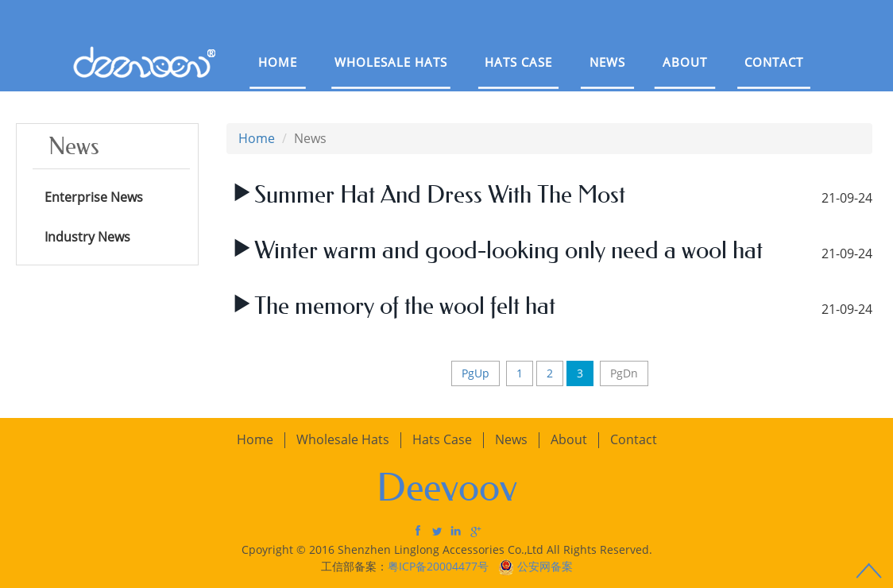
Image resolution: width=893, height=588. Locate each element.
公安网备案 (545, 566)
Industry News (87, 237)
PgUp (475, 373)
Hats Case (518, 62)
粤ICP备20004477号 (440, 566)
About (685, 62)
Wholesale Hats (391, 62)
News (607, 62)
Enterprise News (94, 197)
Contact (774, 62)
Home (278, 62)
